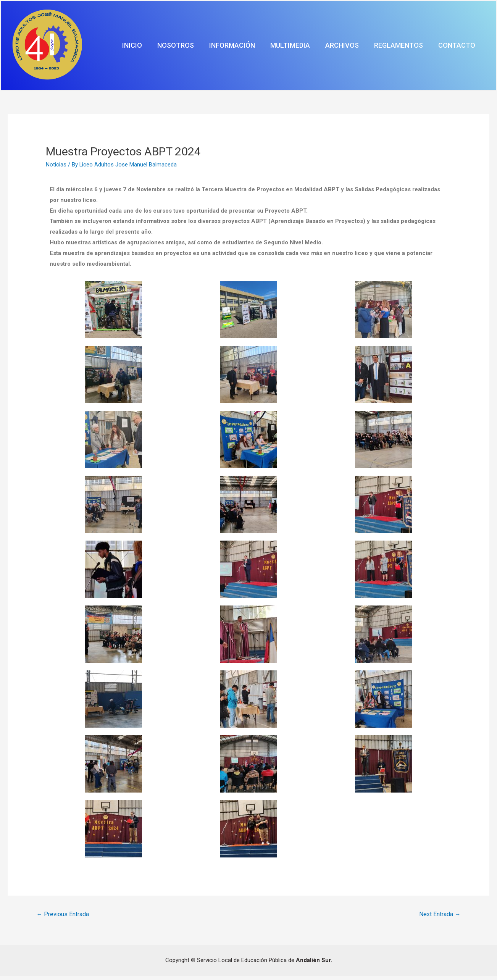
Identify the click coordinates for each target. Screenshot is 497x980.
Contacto (462, 47)
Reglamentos (416, 47)
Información (284, 47)
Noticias (56, 168)
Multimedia (330, 47)
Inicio (207, 47)
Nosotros (239, 47)
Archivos (371, 47)
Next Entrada (440, 918)
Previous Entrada (63, 918)
